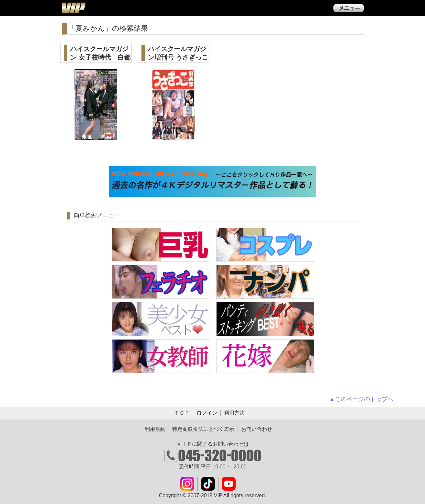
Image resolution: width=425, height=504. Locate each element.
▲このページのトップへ (361, 399)
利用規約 (155, 429)
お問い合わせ (257, 429)
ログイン (207, 413)
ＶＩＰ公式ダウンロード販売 (73, 8)
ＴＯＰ (182, 413)
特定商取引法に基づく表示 (203, 429)
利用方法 (234, 413)
